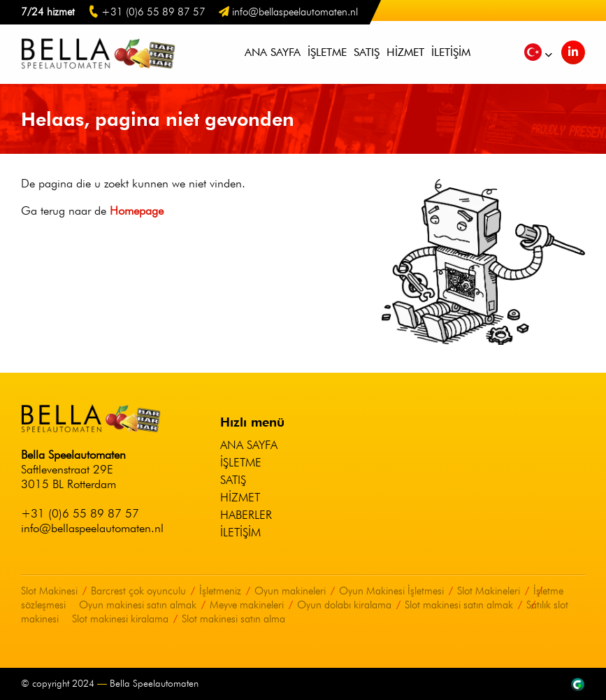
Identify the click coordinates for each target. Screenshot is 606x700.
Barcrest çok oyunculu (138, 591)
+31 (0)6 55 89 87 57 (80, 513)
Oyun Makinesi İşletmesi (391, 591)
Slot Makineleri (489, 591)
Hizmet (405, 52)
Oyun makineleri (290, 591)
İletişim (451, 52)
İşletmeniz (220, 591)
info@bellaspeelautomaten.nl (92, 528)
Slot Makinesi (49, 591)
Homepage (137, 210)
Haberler (246, 515)
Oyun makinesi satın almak (138, 605)
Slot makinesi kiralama (120, 619)
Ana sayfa (273, 52)
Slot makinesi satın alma (233, 619)
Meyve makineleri (247, 605)
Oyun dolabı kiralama (344, 605)
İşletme (327, 52)
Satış (367, 52)
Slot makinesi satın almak (459, 605)
